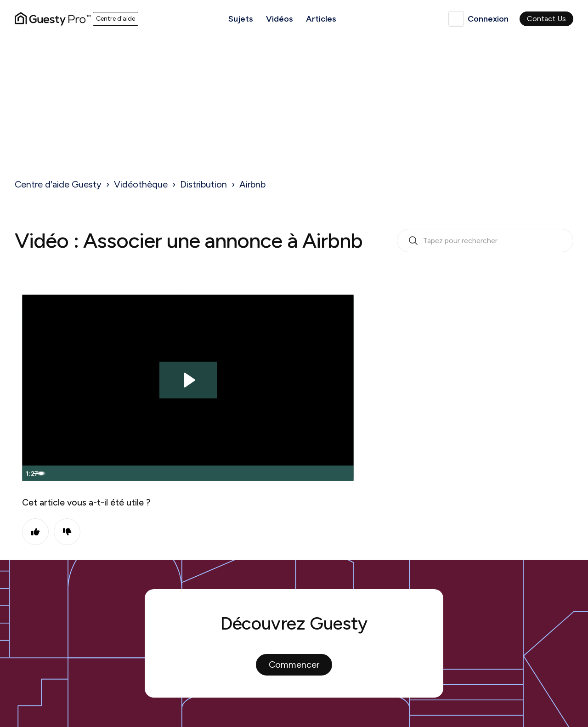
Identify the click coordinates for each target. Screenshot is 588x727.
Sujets (241, 19)
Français (456, 19)
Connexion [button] (488, 19)
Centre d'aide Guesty (58, 184)
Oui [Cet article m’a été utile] (35, 532)
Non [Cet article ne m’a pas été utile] (67, 532)
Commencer (294, 665)
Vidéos (280, 19)
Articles (321, 19)
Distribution (204, 184)
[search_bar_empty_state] (485, 241)
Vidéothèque (141, 184)
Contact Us (546, 19)
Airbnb (252, 184)
